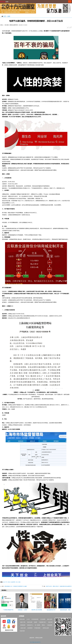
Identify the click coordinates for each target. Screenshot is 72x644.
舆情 (9, 16)
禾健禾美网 (22, 631)
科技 (9, 582)
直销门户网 (23, 622)
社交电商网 (43, 619)
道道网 (36, 622)
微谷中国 (50, 622)
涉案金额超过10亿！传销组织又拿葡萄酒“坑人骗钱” (16, 586)
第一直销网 (37, 625)
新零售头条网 (46, 628)
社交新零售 (13, 582)
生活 (4, 582)
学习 (6, 582)
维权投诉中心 (30, 625)
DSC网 (28, 619)
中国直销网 (49, 625)
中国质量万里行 (42, 622)
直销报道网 (23, 625)
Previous (2, 602)
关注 (17, 582)
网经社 (43, 625)
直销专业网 (30, 622)
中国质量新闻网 (35, 619)
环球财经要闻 (37, 628)
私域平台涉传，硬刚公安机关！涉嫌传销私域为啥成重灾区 (59, 586)
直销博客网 (30, 628)
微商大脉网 (50, 619)
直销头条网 (22, 619)
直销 (19, 582)
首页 (5, 16)
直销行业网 (23, 628)
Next (70, 602)
